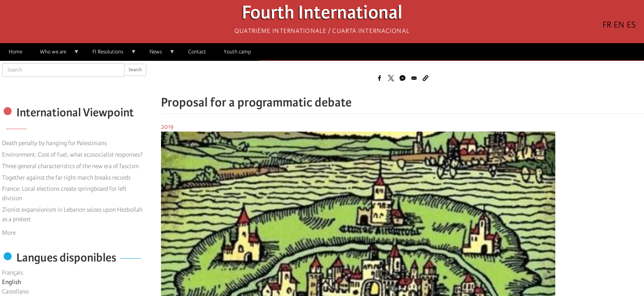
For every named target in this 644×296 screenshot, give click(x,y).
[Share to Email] (414, 78)
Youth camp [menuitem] (237, 52)
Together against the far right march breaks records (66, 178)
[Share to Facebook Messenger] (402, 78)
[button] (425, 78)
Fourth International (322, 15)
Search (135, 70)
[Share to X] (391, 78)
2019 (167, 127)
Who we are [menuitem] (55, 54)
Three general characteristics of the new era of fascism (70, 166)
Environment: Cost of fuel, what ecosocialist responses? (72, 155)
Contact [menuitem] (197, 52)
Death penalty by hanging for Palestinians (54, 143)
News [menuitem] (158, 54)
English (11, 282)
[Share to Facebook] (379, 78)
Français (13, 273)
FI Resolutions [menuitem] (110, 54)
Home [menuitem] (15, 52)
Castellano (15, 291)
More (9, 233)
